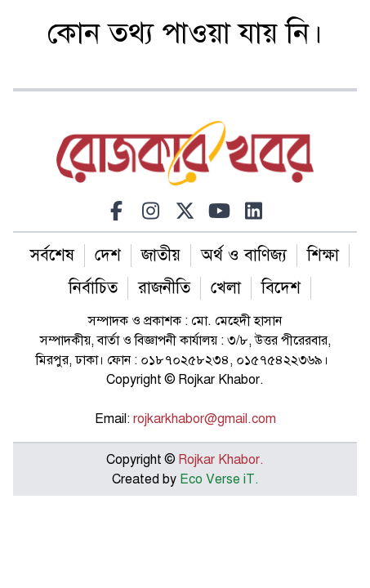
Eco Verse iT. (219, 479)
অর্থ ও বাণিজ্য (244, 255)
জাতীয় (161, 255)
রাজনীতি (164, 288)
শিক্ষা (323, 255)
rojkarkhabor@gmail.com (205, 419)
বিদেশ (281, 288)
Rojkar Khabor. (219, 460)
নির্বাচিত (93, 288)
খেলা (226, 288)
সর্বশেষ (52, 255)
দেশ (108, 255)
